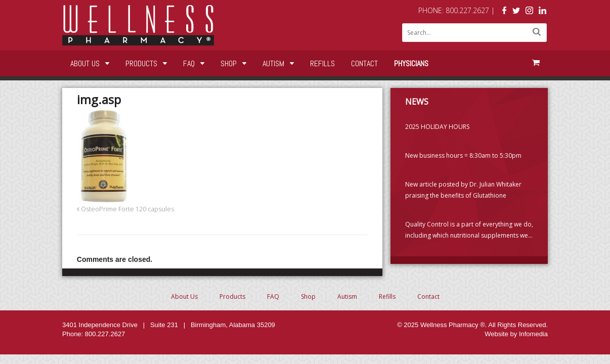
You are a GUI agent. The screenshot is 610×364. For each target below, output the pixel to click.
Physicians (411, 63)
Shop (229, 63)
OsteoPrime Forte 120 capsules (125, 209)
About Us (85, 63)
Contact (364, 63)
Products (141, 63)
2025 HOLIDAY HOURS (437, 127)
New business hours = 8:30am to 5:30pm (463, 155)
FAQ (189, 63)
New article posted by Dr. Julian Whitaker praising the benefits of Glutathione (463, 190)
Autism (273, 63)
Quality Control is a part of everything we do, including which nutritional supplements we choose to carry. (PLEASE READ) (469, 231)
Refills (322, 63)
